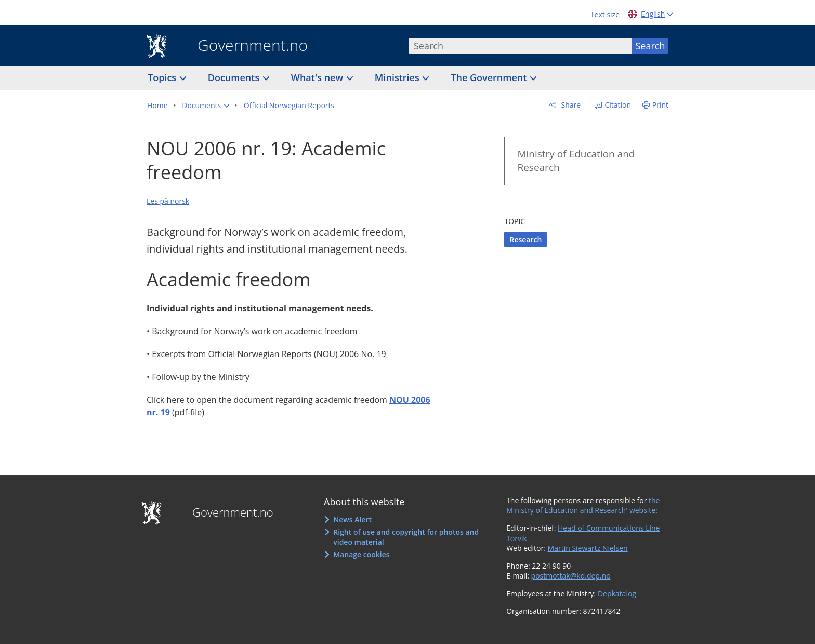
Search (650, 46)
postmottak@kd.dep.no (571, 576)
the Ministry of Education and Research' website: (583, 505)
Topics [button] (163, 77)
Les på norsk (168, 201)
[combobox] (520, 46)
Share (570, 105)
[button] (206, 106)
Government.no (245, 46)
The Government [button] (490, 77)
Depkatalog (617, 593)
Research (525, 239)
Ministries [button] (398, 77)
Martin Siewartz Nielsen (588, 548)
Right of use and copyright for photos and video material (406, 537)
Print (660, 105)
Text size (605, 14)
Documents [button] (235, 77)
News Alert (352, 520)
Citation (617, 105)
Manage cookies (361, 554)
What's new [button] (318, 77)
